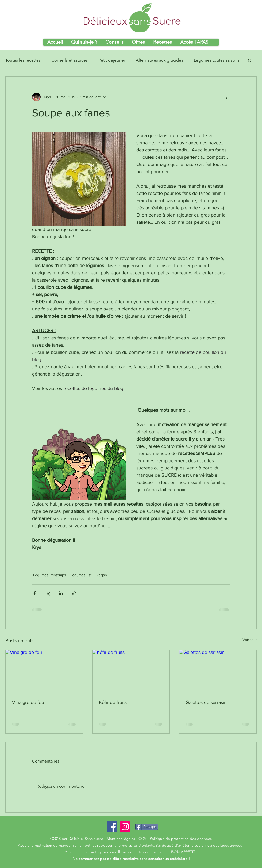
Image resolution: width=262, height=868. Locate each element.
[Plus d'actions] (227, 97)
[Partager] (147, 827)
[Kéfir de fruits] (131, 672)
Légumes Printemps (50, 575)
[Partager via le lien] (74, 593)
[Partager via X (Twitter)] (48, 593)
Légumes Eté (81, 575)
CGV (142, 839)
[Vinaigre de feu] (44, 672)
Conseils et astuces (70, 60)
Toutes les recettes (23, 60)
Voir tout (250, 640)
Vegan (102, 575)
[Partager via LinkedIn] (61, 593)
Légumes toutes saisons (217, 60)
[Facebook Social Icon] (112, 827)
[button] (250, 60)
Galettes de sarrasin (206, 702)
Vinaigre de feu (28, 702)
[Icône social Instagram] (125, 827)
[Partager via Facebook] (35, 593)
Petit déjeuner (112, 60)
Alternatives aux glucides (159, 60)
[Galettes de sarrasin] (218, 672)
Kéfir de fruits (113, 702)
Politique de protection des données (181, 839)
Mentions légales (121, 839)
